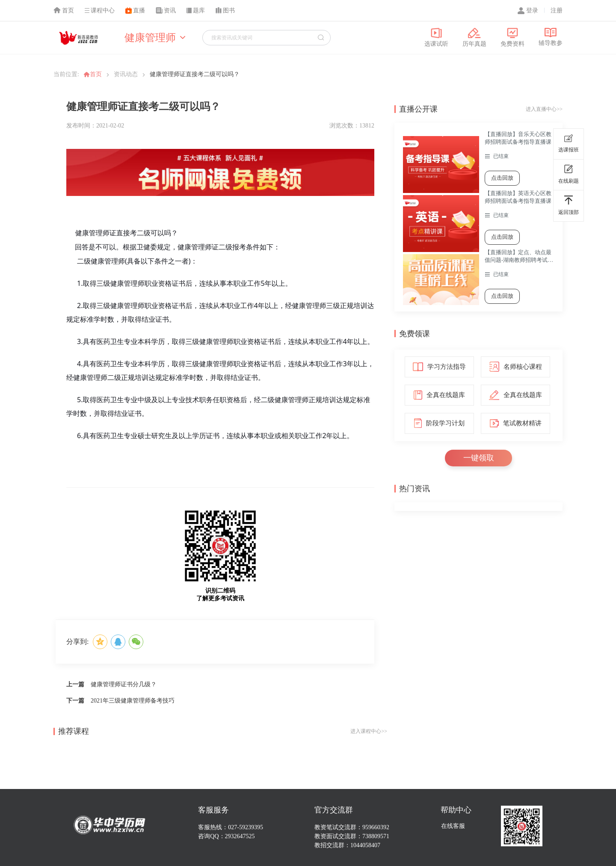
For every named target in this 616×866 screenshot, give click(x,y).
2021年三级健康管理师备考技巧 (133, 701)
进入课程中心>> (369, 731)
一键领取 (479, 458)
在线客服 (453, 826)
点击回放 (502, 178)
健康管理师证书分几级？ (124, 684)
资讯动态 (126, 74)
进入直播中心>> (544, 109)
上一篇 (75, 684)
